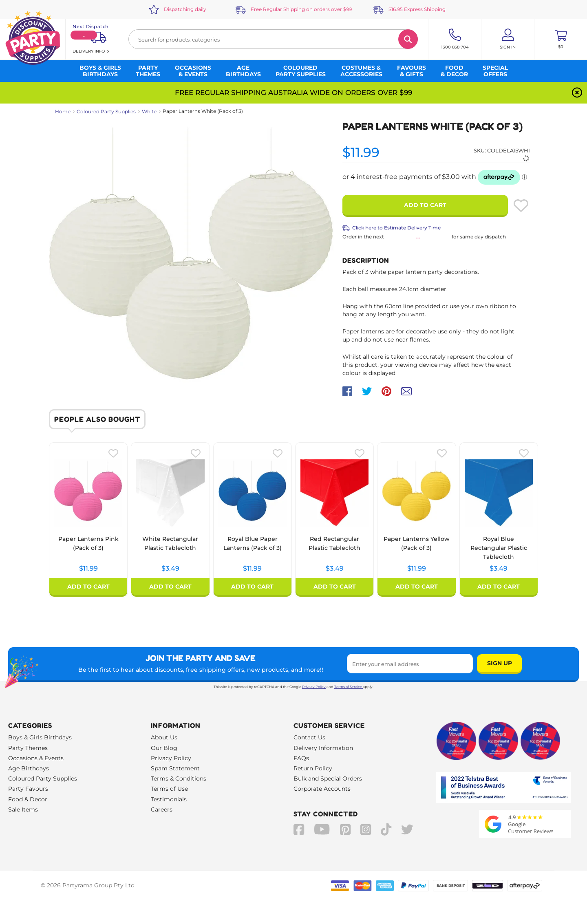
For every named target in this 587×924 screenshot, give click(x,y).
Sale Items (23, 809)
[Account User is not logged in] (508, 39)
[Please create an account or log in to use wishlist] (521, 205)
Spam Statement (175, 768)
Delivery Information (323, 748)
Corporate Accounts (322, 789)
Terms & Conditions (179, 778)
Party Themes (28, 748)
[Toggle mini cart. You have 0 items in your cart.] (561, 39)
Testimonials (169, 799)
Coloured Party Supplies (106, 111)
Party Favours (28, 789)
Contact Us (309, 737)
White (149, 111)
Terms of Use (169, 789)
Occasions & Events (36, 758)
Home (63, 111)
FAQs (301, 758)
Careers (162, 809)
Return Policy (313, 768)
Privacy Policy (314, 687)
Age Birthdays (29, 768)
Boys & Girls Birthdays (40, 737)
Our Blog (164, 748)
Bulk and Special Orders (328, 778)
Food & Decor (28, 799)
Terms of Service (349, 687)
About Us (164, 737)
